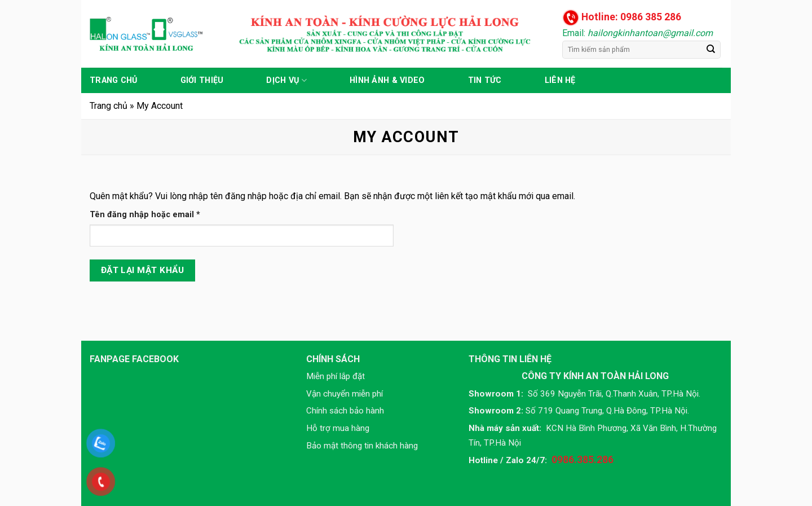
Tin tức (485, 80)
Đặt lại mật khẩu (142, 270)
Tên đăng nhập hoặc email (154, 215)
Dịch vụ (286, 80)
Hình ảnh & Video (387, 80)
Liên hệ (560, 80)
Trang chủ (114, 80)
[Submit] (711, 50)
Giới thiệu (202, 80)
